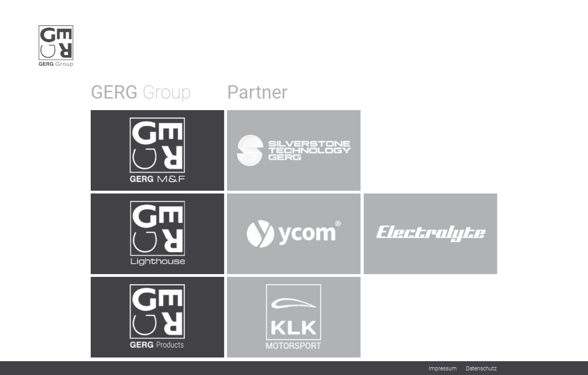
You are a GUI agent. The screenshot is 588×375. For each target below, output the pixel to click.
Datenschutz (481, 369)
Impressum (443, 369)
